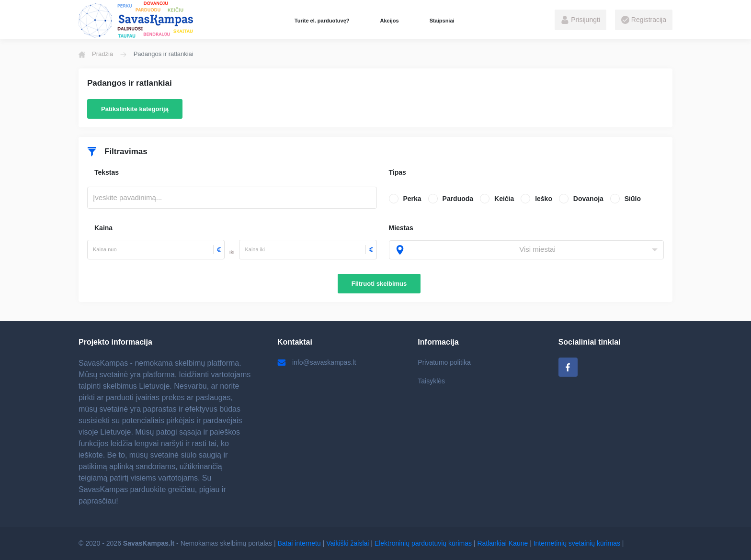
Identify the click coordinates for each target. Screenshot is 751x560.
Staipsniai (442, 21)
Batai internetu (299, 543)
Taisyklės (431, 381)
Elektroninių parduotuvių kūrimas (423, 543)
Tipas (398, 172)
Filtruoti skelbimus (379, 284)
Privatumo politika (444, 362)
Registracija (644, 20)
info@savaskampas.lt (317, 362)
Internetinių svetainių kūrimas (577, 543)
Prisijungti (580, 20)
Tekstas (107, 172)
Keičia (504, 199)
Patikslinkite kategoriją (135, 109)
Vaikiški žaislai (347, 543)
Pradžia (96, 54)
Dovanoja (588, 199)
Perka (412, 199)
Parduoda (458, 199)
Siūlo (633, 199)
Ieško (544, 199)
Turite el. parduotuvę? (322, 21)
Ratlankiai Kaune (502, 543)
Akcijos (389, 21)
